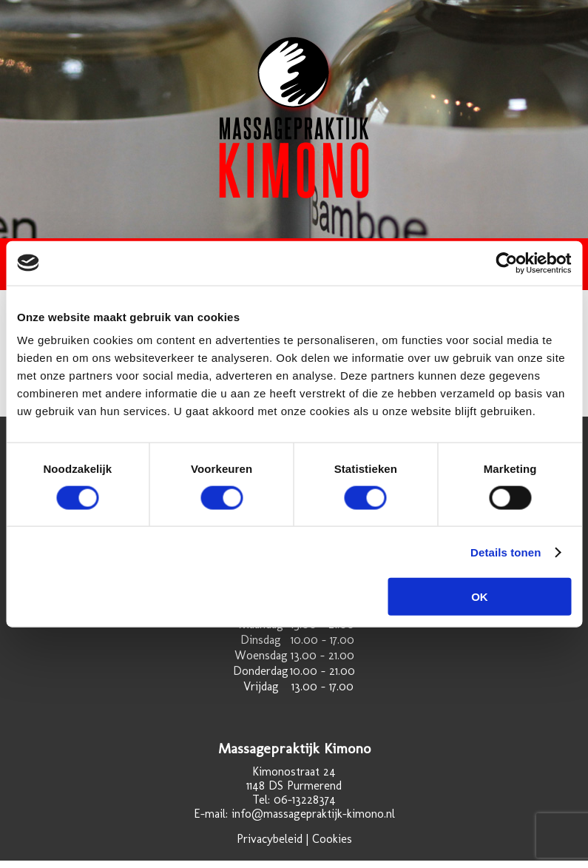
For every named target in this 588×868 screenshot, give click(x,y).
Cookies (332, 839)
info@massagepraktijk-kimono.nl (313, 814)
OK (480, 597)
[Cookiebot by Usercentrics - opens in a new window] (506, 263)
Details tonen (506, 552)
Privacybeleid (270, 839)
